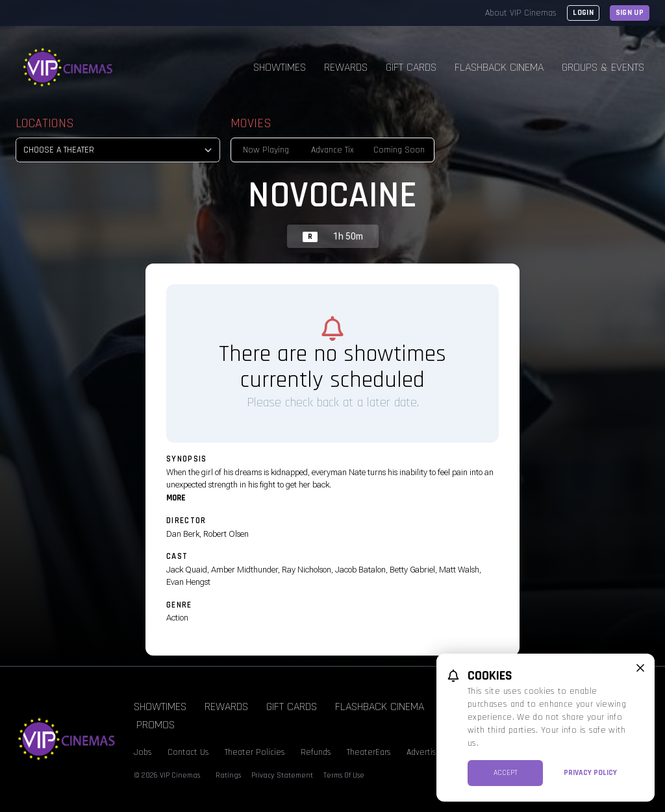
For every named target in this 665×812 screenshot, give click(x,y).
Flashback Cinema (499, 67)
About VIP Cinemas (521, 13)
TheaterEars (369, 752)
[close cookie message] (640, 668)
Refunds (316, 752)
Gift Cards (411, 67)
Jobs (143, 752)
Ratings (228, 775)
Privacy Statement (282, 775)
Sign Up (630, 13)
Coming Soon (399, 150)
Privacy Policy (590, 773)
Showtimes (280, 67)
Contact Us (188, 752)
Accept (506, 773)
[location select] (118, 150)
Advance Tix (332, 150)
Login (583, 13)
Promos (156, 725)
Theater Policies (255, 752)
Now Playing (266, 150)
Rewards (346, 67)
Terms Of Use (344, 775)
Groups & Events (603, 67)
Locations (45, 123)
